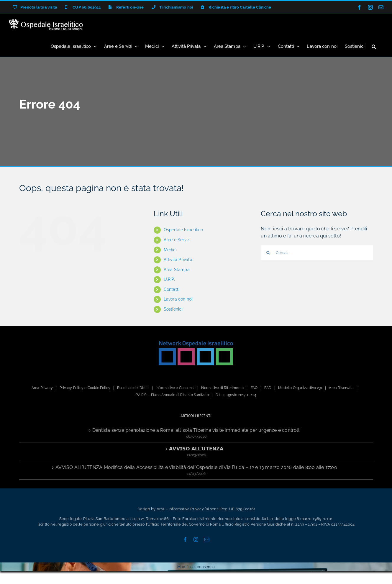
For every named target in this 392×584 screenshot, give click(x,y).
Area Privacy (42, 388)
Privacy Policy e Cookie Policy (85, 388)
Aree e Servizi (177, 240)
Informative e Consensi (175, 388)
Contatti (172, 289)
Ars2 (161, 509)
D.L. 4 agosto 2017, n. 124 (236, 395)
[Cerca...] (317, 253)
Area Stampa (177, 270)
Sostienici (173, 309)
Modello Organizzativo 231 (300, 388)
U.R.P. (169, 279)
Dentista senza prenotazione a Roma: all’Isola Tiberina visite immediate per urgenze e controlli (196, 430)
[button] (374, 46)
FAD (268, 388)
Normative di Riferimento (222, 388)
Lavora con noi (178, 299)
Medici (170, 250)
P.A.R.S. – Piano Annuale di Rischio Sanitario (172, 395)
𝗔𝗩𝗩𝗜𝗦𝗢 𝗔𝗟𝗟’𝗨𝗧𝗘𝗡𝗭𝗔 (196, 449)
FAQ (254, 388)
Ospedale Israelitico (183, 230)
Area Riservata (341, 388)
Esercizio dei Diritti (133, 388)
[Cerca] (268, 253)
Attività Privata (178, 260)
